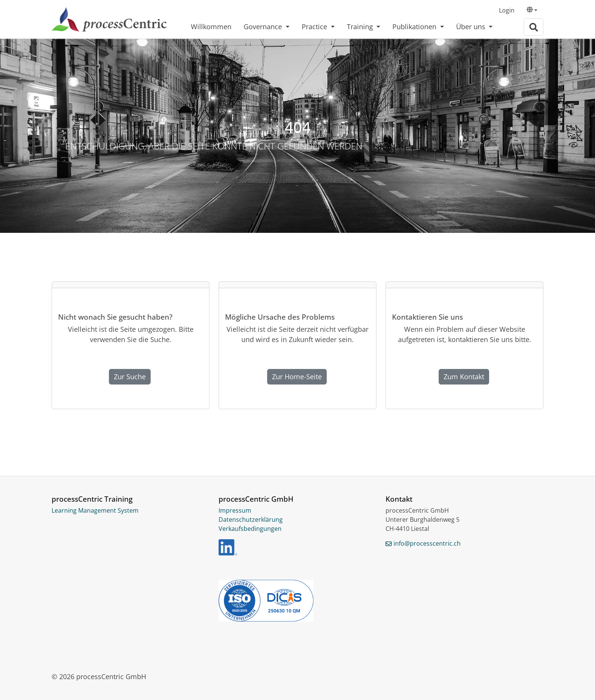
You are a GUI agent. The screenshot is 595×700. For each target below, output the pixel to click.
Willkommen (211, 27)
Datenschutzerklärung (251, 520)
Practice (315, 27)
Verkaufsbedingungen (250, 529)
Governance (264, 27)
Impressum (235, 510)
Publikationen (415, 27)
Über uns (472, 27)
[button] (532, 11)
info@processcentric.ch (427, 543)
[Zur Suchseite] (534, 27)
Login (507, 10)
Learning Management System (95, 510)
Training (361, 27)
